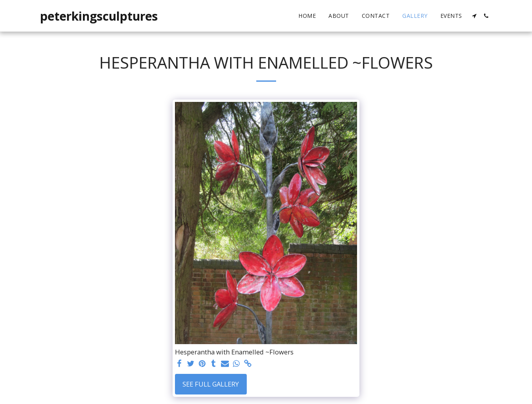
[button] (474, 16)
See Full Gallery (211, 384)
